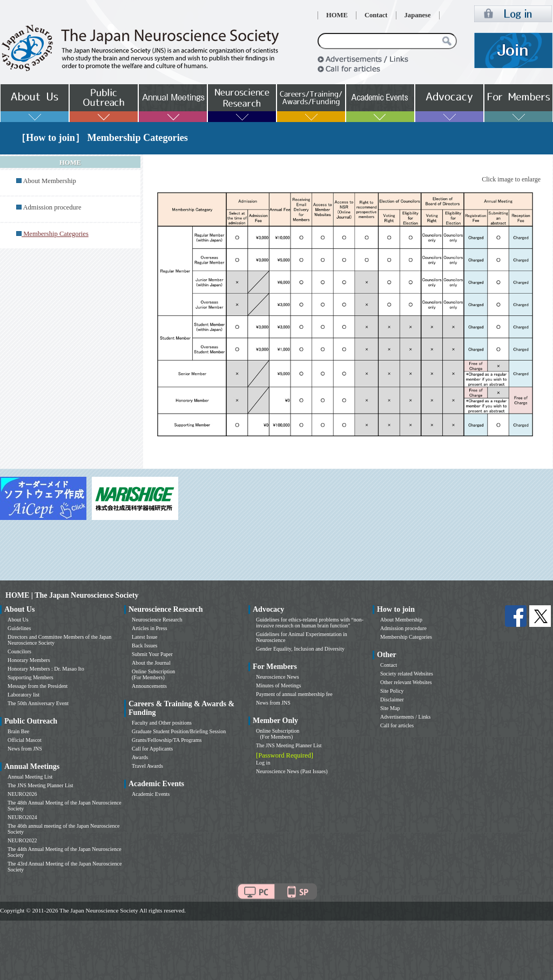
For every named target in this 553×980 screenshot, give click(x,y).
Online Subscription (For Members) (153, 674)
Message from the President (38, 686)
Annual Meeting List (30, 777)
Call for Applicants (152, 749)
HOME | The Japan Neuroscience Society (72, 595)
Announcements (149, 686)
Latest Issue (145, 637)
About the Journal (151, 663)
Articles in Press (150, 628)
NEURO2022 (22, 840)
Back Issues (145, 646)
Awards (140, 757)
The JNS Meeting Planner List (41, 785)
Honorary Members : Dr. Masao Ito (46, 669)
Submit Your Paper (152, 654)
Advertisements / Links (405, 717)
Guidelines (19, 628)
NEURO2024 (22, 817)
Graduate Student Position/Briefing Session (179, 731)
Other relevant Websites (406, 682)
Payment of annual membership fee (294, 694)
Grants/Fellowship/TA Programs (167, 740)
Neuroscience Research (157, 620)
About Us (18, 620)
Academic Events (151, 794)
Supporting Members (31, 677)
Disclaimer (392, 699)
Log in (263, 763)
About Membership (49, 181)
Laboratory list (23, 695)
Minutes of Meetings (278, 685)
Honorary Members (29, 660)
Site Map (390, 708)
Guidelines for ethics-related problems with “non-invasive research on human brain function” (310, 623)
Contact (376, 15)
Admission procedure (52, 207)
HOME (337, 15)
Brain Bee (18, 731)
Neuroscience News (278, 677)
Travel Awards (147, 766)
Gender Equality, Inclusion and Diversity (300, 649)
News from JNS (25, 749)
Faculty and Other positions (162, 723)
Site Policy (392, 691)
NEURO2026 (22, 794)
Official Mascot (25, 740)
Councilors (19, 651)
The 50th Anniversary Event (38, 703)
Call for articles (397, 725)
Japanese (418, 15)
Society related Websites (407, 674)
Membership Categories (406, 637)
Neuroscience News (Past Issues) (292, 771)
